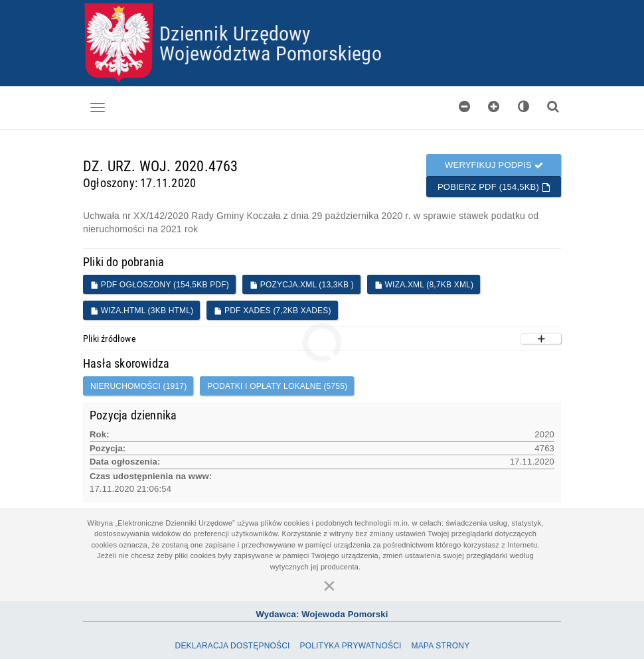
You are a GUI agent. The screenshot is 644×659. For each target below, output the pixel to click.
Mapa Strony (440, 646)
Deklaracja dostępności (233, 646)
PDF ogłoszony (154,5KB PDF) (160, 285)
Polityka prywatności (350, 646)
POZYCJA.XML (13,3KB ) (302, 285)
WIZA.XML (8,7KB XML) (424, 285)
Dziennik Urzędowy (235, 33)
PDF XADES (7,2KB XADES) (272, 311)
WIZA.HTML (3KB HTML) (142, 311)
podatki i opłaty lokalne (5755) (277, 386)
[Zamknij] (329, 585)
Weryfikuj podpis (494, 165)
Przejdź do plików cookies (322, 4)
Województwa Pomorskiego (271, 53)
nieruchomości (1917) (138, 386)
